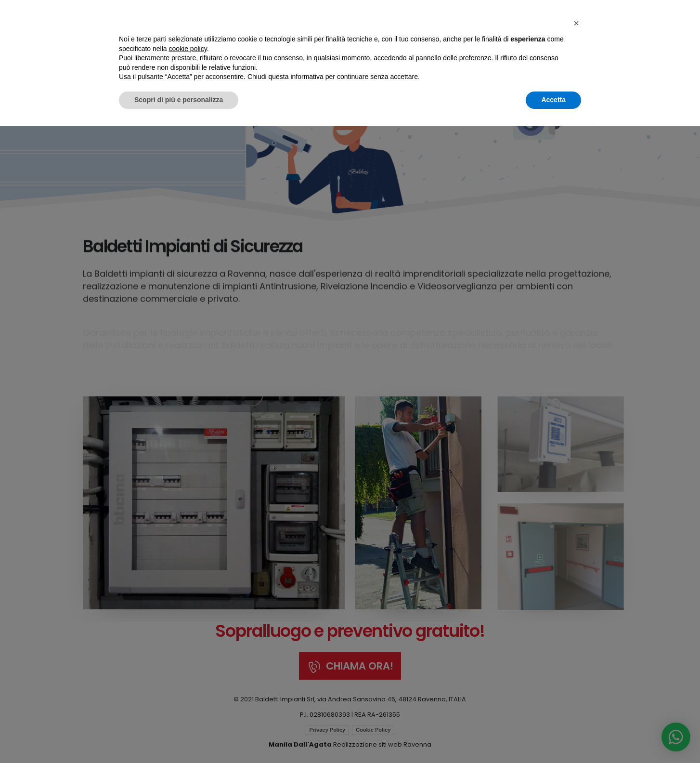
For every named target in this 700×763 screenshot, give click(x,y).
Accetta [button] (553, 737)
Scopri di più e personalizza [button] (179, 737)
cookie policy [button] (188, 685)
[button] (576, 660)
